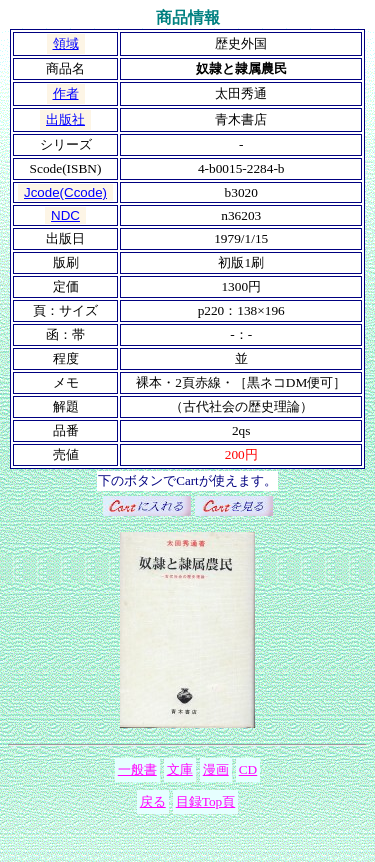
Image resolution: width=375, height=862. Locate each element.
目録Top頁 (206, 801)
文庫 (180, 769)
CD (248, 769)
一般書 (137, 769)
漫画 (216, 769)
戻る (153, 801)
